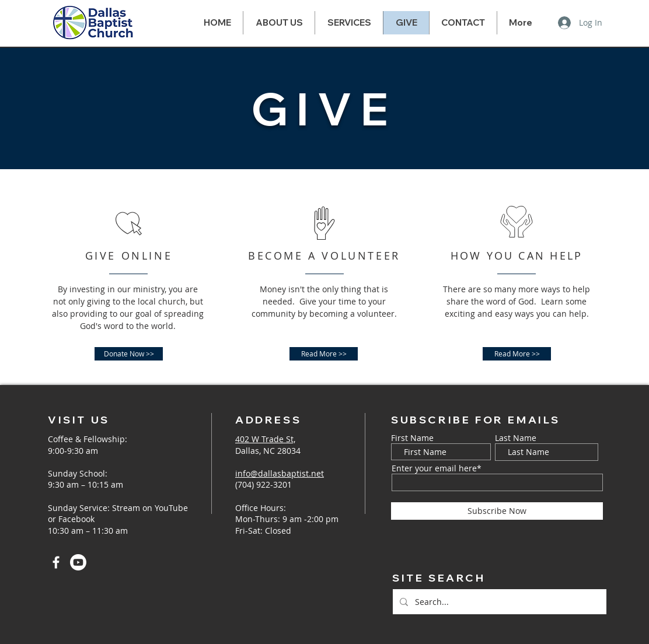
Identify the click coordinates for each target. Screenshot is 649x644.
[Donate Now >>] (129, 354)
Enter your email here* (437, 468)
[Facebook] (56, 562)
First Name (412, 438)
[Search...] (498, 602)
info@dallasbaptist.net (280, 473)
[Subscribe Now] (497, 511)
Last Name (516, 438)
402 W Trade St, (265, 439)
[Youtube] (78, 562)
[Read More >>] (324, 354)
